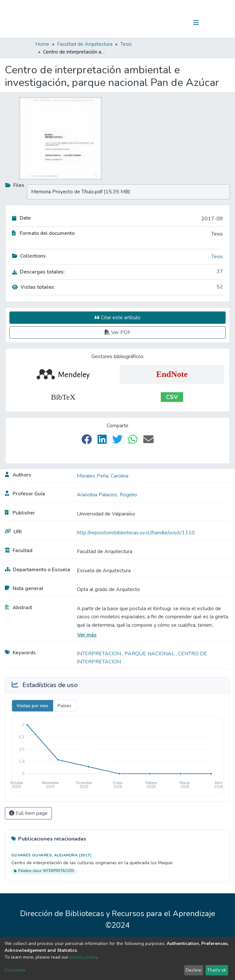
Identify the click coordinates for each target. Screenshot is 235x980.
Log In (176, 23)
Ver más (87, 635)
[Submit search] (163, 23)
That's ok (217, 970)
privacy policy (83, 957)
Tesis (126, 44)
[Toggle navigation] (196, 23)
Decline (194, 970)
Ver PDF (118, 333)
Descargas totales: (38, 272)
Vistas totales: (34, 287)
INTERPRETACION (100, 654)
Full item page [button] (28, 813)
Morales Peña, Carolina (103, 476)
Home (42, 44)
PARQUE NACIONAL (150, 654)
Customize (15, 970)
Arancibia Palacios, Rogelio (107, 495)
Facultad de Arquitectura (85, 44)
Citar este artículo (117, 318)
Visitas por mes (32, 706)
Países (65, 706)
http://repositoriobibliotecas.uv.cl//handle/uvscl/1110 (136, 533)
